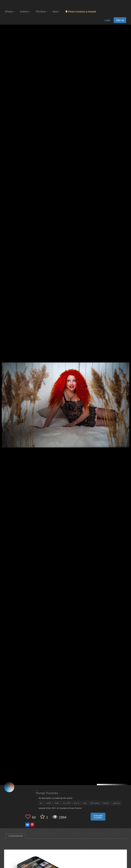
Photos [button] (10, 12)
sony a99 (67, 803)
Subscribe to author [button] (98, 817)
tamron (77, 803)
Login (107, 20)
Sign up (120, 20)
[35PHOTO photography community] (19, 4)
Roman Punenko (47, 793)
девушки (116, 803)
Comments (16, 836)
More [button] (56, 12)
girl (41, 803)
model (48, 803)
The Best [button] (41, 12)
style (85, 803)
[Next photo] (128, 394)
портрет (106, 803)
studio (57, 803)
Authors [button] (25, 12)
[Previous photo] (3, 394)
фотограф (95, 803)
